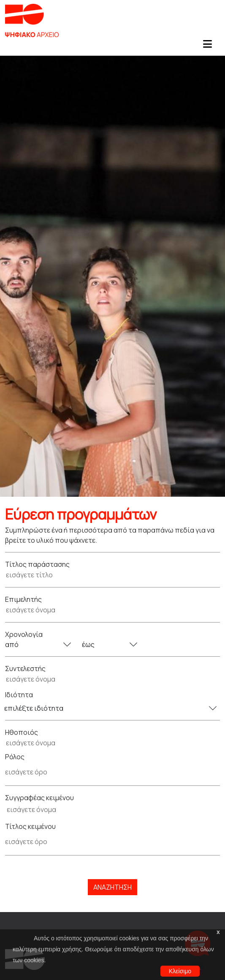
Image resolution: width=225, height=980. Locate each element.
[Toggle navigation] (207, 46)
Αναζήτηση (112, 887)
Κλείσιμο (180, 971)
